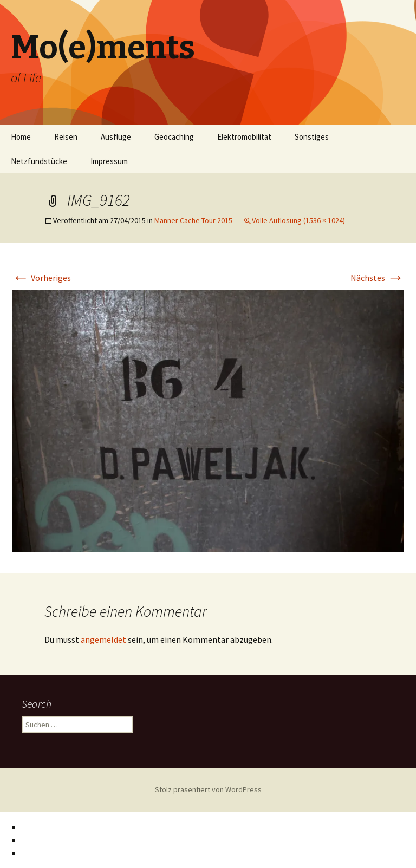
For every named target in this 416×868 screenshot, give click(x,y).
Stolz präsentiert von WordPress (208, 789)
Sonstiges (312, 137)
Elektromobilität (244, 137)
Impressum (109, 161)
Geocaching (174, 137)
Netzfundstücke (39, 161)
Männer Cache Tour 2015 (193, 220)
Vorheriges (41, 278)
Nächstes (377, 278)
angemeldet (103, 639)
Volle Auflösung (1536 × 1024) (298, 220)
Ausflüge (116, 137)
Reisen (66, 137)
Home (21, 137)
